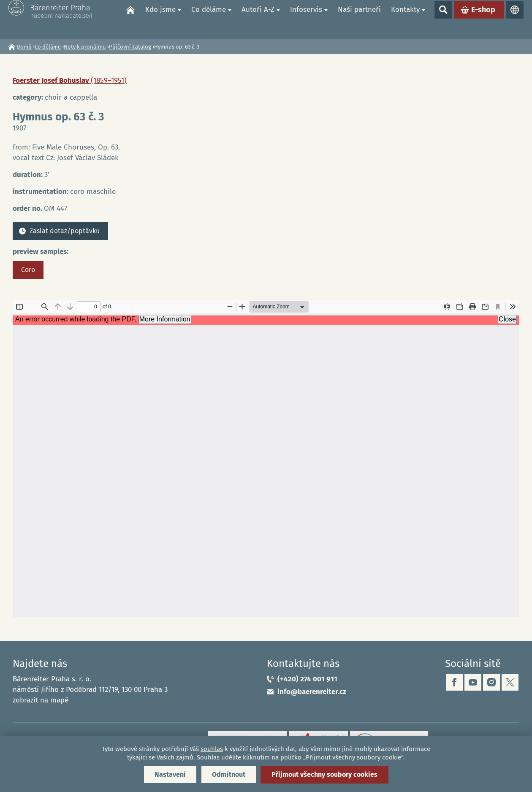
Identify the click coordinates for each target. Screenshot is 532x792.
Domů (130, 19)
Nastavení (170, 774)
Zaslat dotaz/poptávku (65, 231)
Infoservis (306, 19)
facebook (454, 682)
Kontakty (405, 19)
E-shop (483, 19)
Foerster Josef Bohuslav (70, 80)
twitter (510, 682)
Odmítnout (229, 774)
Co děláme (209, 19)
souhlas (212, 749)
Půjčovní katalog (130, 47)
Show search (443, 19)
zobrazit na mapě (41, 700)
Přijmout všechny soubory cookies (324, 774)
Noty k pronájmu (85, 47)
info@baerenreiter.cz (312, 692)
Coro (28, 270)
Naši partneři (359, 19)
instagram (491, 682)
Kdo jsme (160, 19)
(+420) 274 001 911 (307, 679)
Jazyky (515, 19)
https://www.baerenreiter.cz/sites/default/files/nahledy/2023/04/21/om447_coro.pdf (266, 458)
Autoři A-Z (258, 19)
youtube (473, 682)
